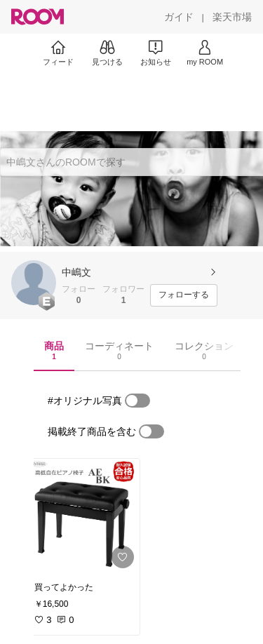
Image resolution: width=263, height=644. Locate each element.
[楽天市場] (232, 17)
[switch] (137, 401)
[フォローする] (184, 295)
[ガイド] (179, 17)
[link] (83, 516)
